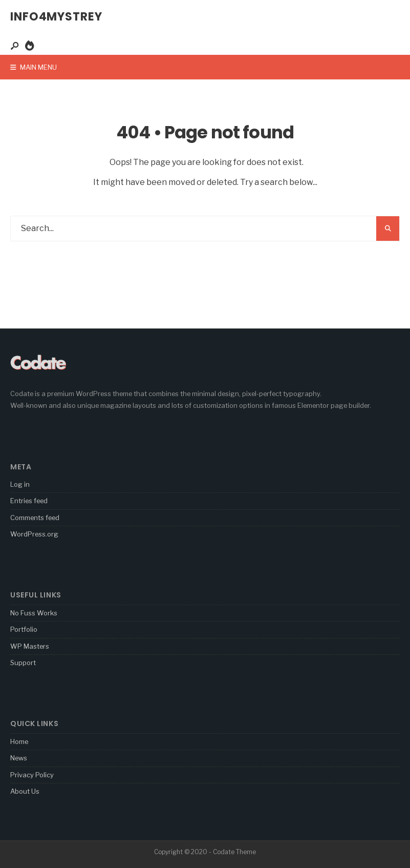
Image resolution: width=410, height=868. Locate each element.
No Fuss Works (34, 613)
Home (19, 741)
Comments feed (35, 518)
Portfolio (24, 629)
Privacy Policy (32, 775)
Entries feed (29, 501)
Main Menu (34, 67)
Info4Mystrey (56, 17)
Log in (20, 484)
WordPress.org (34, 534)
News (19, 758)
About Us (25, 791)
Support (23, 663)
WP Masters (30, 646)
